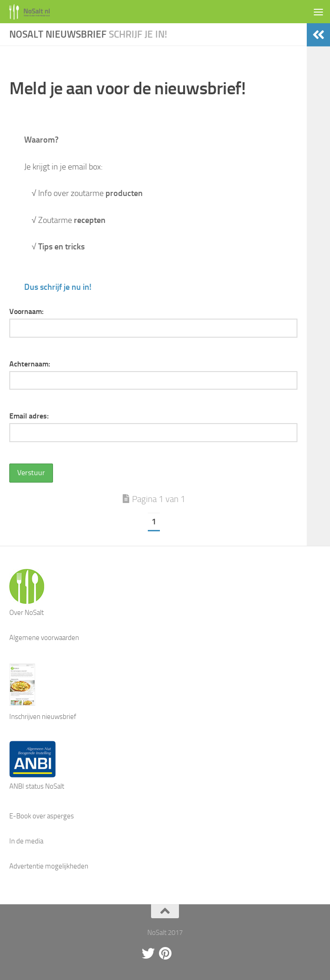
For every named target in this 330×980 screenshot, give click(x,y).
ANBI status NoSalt (37, 786)
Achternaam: (30, 364)
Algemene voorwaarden (44, 638)
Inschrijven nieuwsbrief (43, 717)
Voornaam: (26, 311)
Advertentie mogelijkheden (49, 866)
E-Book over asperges (42, 816)
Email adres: (29, 416)
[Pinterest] (165, 954)
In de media (26, 841)
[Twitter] (148, 954)
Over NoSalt (26, 613)
